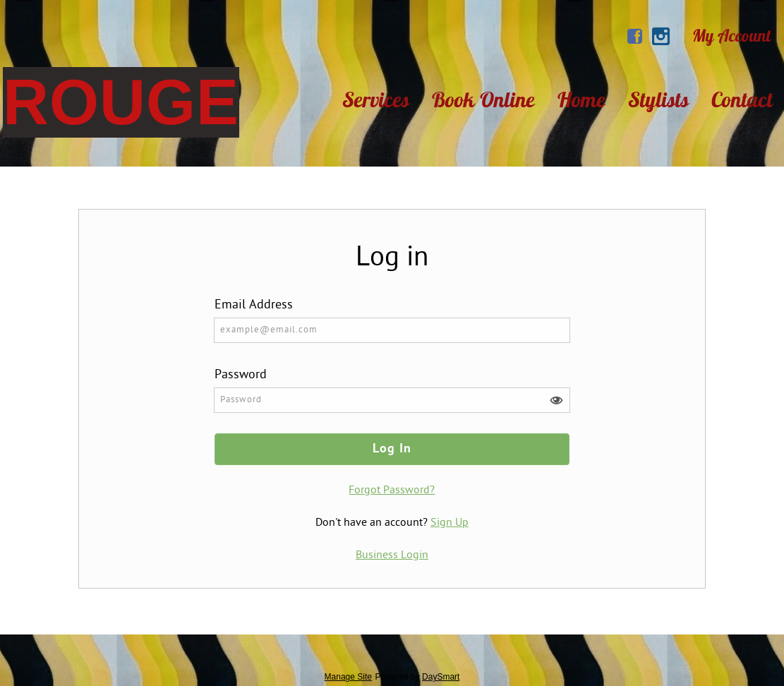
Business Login (392, 555)
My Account (731, 35)
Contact (742, 100)
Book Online (483, 100)
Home (581, 100)
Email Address (254, 305)
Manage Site (348, 677)
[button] (556, 401)
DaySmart (441, 677)
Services (376, 100)
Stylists (658, 100)
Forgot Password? (392, 491)
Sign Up (450, 523)
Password (241, 375)
